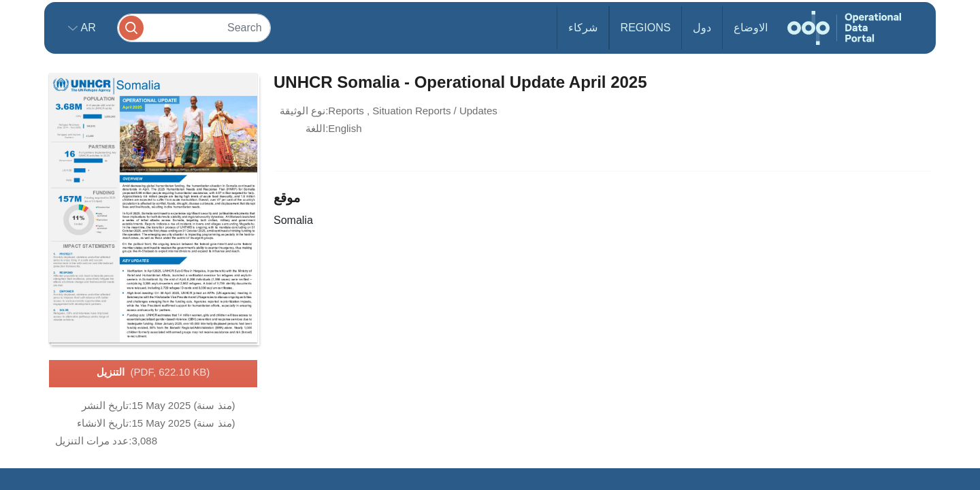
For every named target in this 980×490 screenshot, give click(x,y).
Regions (646, 28)
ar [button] (87, 28)
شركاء (583, 28)
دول (702, 28)
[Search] (194, 28)
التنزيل (153, 373)
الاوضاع (751, 28)
